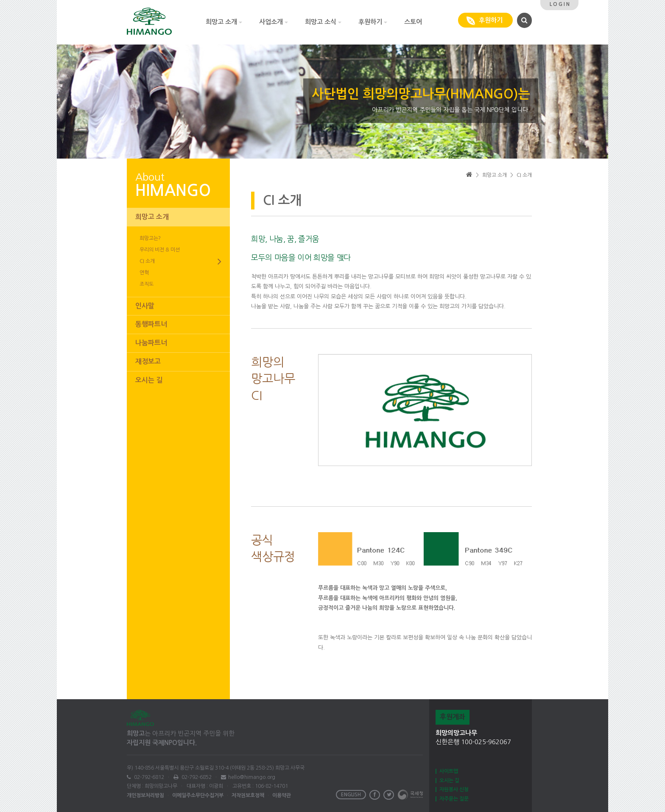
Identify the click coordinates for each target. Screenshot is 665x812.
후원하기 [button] (485, 21)
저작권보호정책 (248, 795)
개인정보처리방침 (145, 795)
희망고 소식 (323, 22)
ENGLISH (351, 795)
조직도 (147, 284)
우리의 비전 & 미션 (160, 250)
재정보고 (148, 361)
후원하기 (373, 22)
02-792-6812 (148, 777)
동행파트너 (151, 324)
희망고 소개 (224, 22)
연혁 (144, 273)
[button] (523, 20)
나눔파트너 (151, 343)
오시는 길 (149, 380)
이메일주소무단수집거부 (198, 795)
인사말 (145, 306)
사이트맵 (449, 771)
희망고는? (150, 238)
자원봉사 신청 (454, 790)
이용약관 (282, 795)
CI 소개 (180, 261)
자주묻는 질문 (454, 799)
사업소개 (274, 22)
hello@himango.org (252, 777)
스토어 (413, 22)
